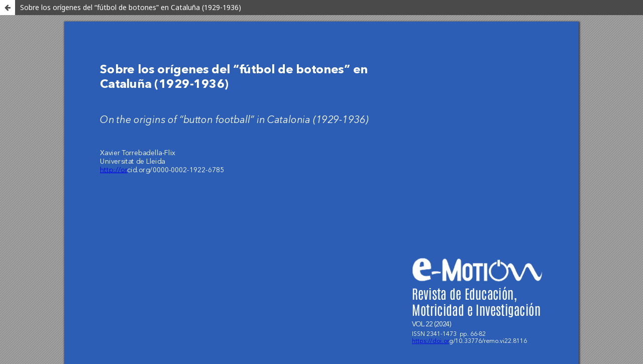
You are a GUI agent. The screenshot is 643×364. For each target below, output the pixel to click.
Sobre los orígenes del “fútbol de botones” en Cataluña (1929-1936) (131, 7)
